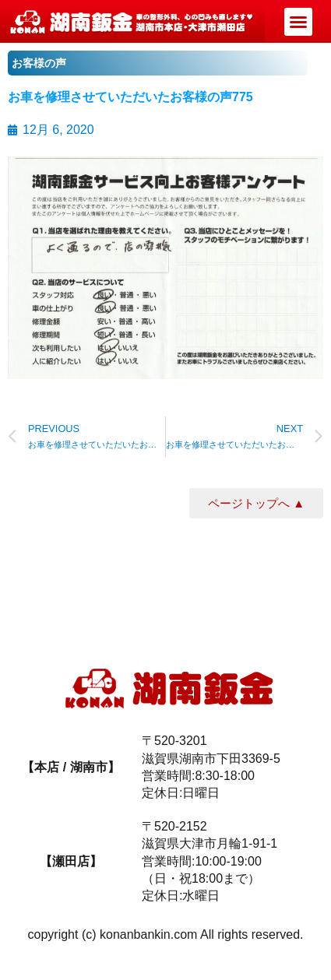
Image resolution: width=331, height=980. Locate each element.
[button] (298, 22)
